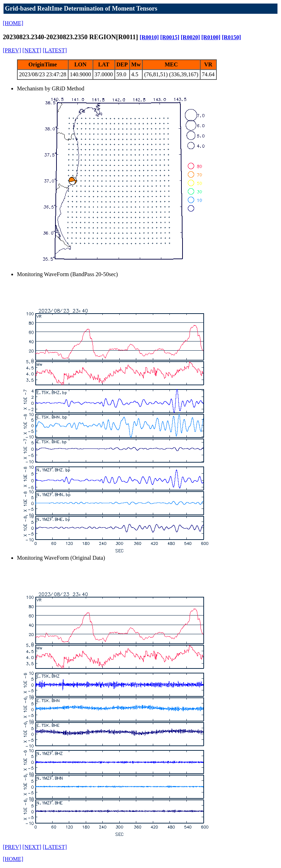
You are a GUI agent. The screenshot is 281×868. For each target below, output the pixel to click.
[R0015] (170, 37)
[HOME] (13, 23)
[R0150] (231, 37)
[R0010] (149, 37)
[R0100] (211, 37)
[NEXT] (32, 50)
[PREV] (12, 50)
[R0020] (190, 37)
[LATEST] (55, 50)
